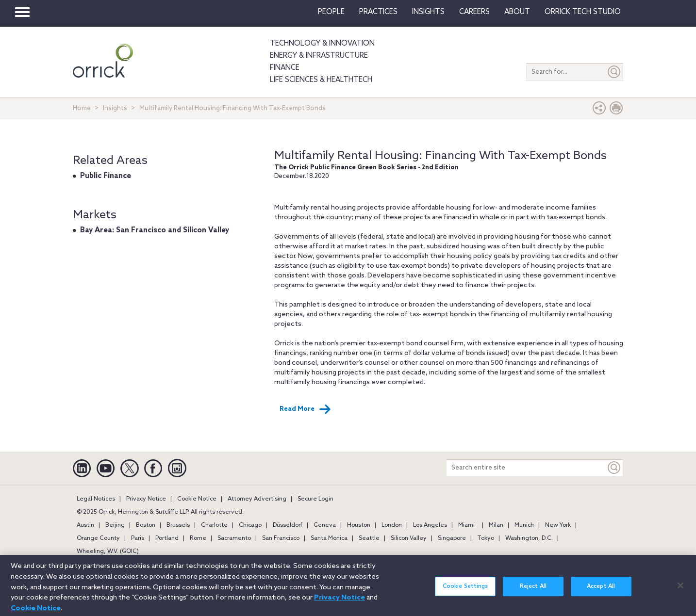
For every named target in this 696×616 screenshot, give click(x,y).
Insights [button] (428, 12)
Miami (466, 525)
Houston (359, 525)
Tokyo (486, 538)
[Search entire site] (526, 468)
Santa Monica (329, 538)
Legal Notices (96, 499)
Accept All (601, 591)
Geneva (325, 525)
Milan (496, 525)
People (331, 12)
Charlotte (214, 525)
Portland (167, 538)
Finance (285, 68)
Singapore (452, 538)
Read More (305, 409)
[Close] (680, 589)
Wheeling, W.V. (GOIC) (108, 551)
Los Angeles (430, 525)
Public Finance (106, 176)
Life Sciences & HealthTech (321, 80)
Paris (138, 538)
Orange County (98, 538)
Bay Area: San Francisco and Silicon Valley (155, 230)
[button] (599, 110)
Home (82, 108)
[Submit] (614, 72)
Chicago (250, 525)
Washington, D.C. (529, 538)
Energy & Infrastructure (319, 56)
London (392, 525)
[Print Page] (616, 110)
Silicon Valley (409, 538)
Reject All (533, 591)
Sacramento (234, 538)
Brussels (178, 525)
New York (558, 525)
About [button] (517, 12)
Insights (115, 108)
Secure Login (315, 499)
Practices (378, 12)
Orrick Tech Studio (583, 12)
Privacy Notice (146, 499)
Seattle (369, 538)
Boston (146, 525)
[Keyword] (614, 468)
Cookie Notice (197, 499)
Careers (474, 12)
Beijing (115, 525)
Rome (198, 538)
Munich (524, 525)
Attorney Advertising (257, 499)
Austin (85, 525)
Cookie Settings (465, 591)
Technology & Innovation (322, 44)
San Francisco (281, 538)
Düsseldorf (288, 525)
